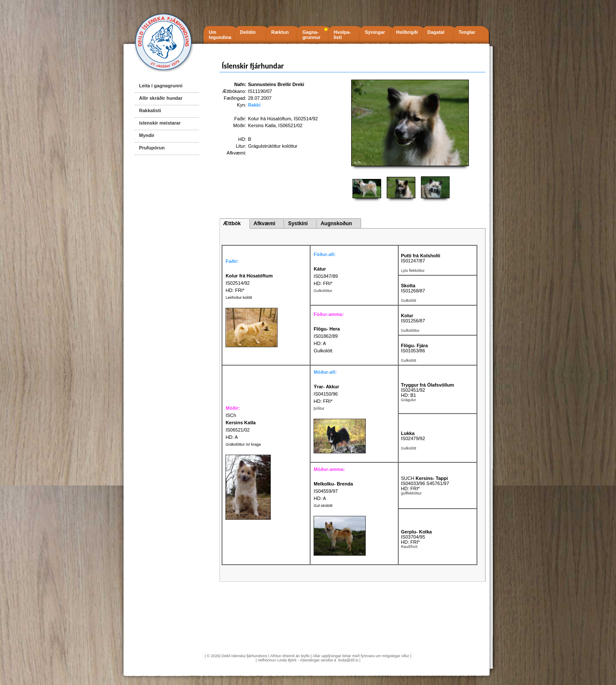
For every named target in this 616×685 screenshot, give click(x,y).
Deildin (248, 32)
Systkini (298, 223)
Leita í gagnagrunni (161, 86)
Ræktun (280, 32)
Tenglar (467, 32)
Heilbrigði (407, 32)
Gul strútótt (323, 506)
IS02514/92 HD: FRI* (249, 283)
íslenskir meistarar (160, 123)
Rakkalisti (150, 110)
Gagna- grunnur (311, 35)
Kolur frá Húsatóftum (270, 119)
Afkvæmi (265, 223)
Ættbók (232, 223)
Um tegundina (220, 35)
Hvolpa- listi (342, 35)
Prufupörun (152, 148)
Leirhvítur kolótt (239, 298)
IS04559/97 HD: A (333, 491)
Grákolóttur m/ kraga (243, 444)
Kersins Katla (262, 125)
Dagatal (436, 32)
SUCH (424, 478)
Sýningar (375, 32)
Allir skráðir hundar (161, 98)
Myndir (147, 135)
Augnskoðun (336, 223)
